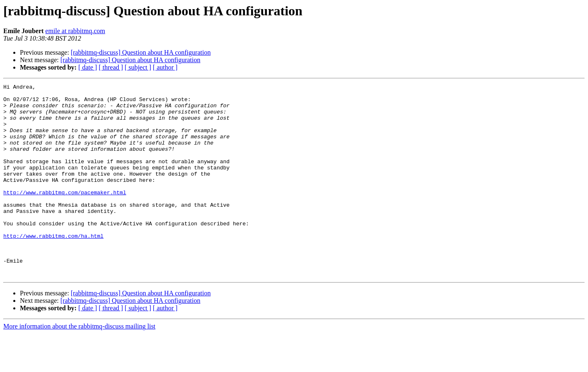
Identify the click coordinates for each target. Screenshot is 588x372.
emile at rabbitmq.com (75, 31)
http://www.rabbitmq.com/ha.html (53, 267)
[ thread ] (111, 67)
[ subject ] (138, 67)
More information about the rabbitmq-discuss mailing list (79, 365)
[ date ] (88, 67)
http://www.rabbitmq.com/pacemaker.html (65, 215)
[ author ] (165, 67)
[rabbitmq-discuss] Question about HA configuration (141, 52)
